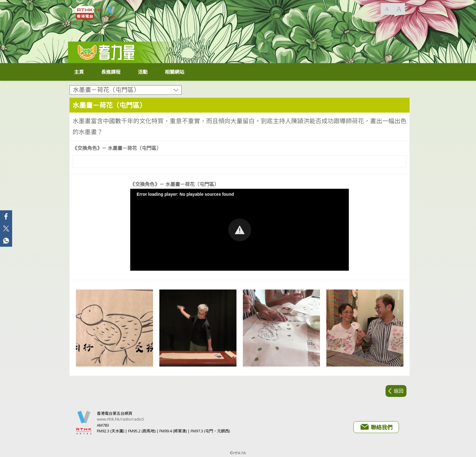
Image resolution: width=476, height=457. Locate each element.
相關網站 (175, 72)
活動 (143, 72)
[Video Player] (240, 161)
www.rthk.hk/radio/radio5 (121, 419)
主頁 (79, 72)
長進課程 (111, 72)
